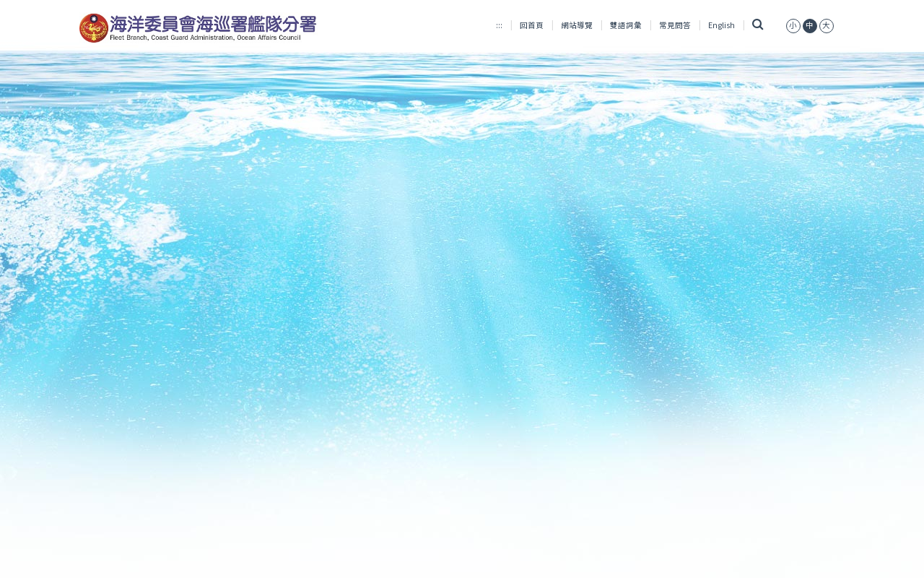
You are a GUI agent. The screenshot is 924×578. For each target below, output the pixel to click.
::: (499, 25)
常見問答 (675, 25)
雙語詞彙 (626, 25)
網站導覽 (577, 25)
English (722, 25)
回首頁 (532, 25)
